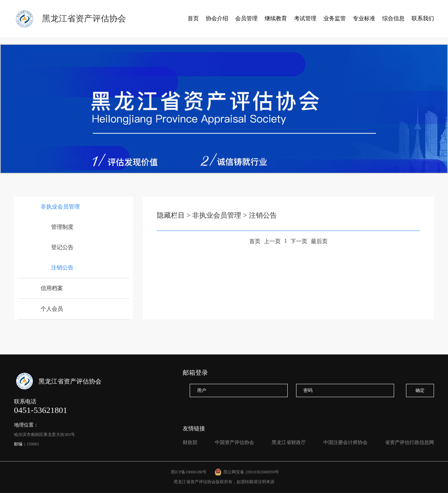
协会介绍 (217, 18)
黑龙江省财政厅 (289, 442)
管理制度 (62, 227)
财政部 (190, 442)
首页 (193, 18)
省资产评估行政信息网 (409, 442)
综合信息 (393, 18)
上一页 (272, 241)
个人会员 (52, 309)
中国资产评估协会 (234, 442)
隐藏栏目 (171, 215)
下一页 (299, 241)
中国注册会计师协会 (345, 442)
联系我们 (423, 18)
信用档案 (52, 288)
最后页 (319, 241)
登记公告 (62, 247)
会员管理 (246, 18)
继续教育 (276, 18)
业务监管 (335, 18)
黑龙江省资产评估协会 (84, 19)
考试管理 (305, 18)
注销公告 (62, 267)
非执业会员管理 (60, 207)
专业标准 (364, 18)
